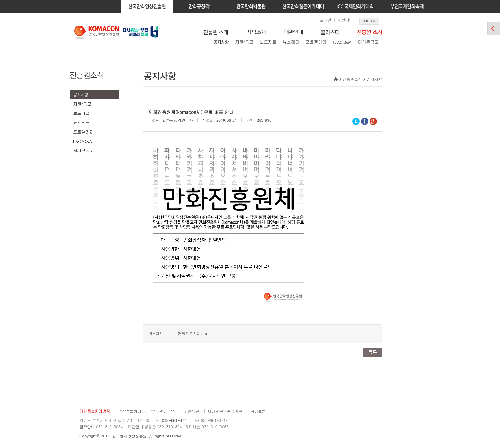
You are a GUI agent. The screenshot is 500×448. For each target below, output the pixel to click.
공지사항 (221, 42)
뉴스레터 (291, 42)
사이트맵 (258, 411)
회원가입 (345, 20)
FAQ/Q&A (342, 42)
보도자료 (268, 42)
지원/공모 (244, 42)
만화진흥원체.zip (192, 333)
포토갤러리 (316, 42)
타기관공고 (368, 42)
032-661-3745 (175, 420)
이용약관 (192, 411)
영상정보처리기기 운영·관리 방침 (147, 411)
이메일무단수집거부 (225, 411)
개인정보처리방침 (95, 411)
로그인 (326, 20)
